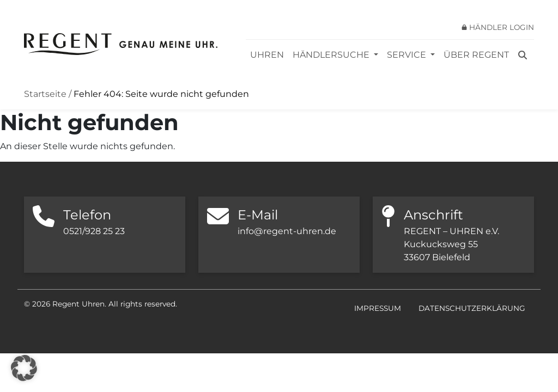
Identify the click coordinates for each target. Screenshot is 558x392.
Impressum (378, 308)
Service (408, 55)
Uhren (267, 55)
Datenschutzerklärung (472, 308)
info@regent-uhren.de (287, 231)
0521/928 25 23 (94, 231)
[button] (24, 368)
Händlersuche (332, 55)
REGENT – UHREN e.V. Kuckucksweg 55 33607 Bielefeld (451, 244)
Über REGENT (476, 55)
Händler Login (502, 27)
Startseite (45, 94)
